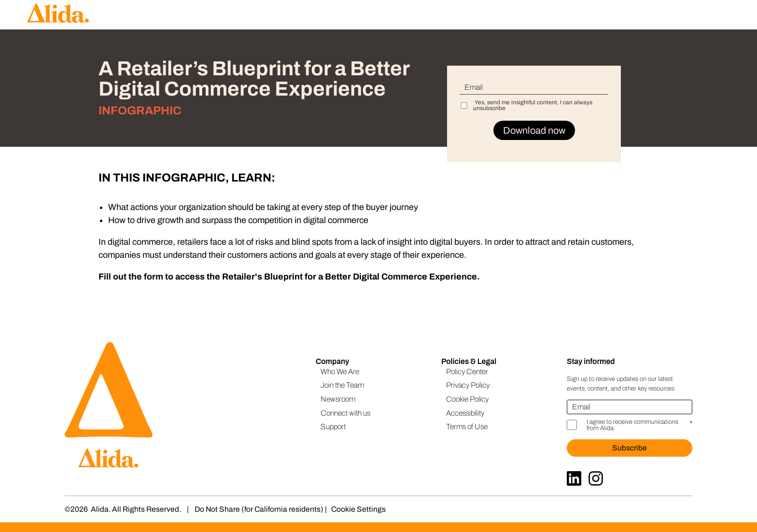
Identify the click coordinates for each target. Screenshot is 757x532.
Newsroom (338, 399)
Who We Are (340, 371)
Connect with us (345, 413)
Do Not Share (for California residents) (259, 509)
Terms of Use (467, 427)
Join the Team (342, 385)
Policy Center (467, 371)
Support (333, 427)
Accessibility (465, 413)
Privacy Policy (468, 385)
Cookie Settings (358, 509)
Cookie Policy (467, 399)
